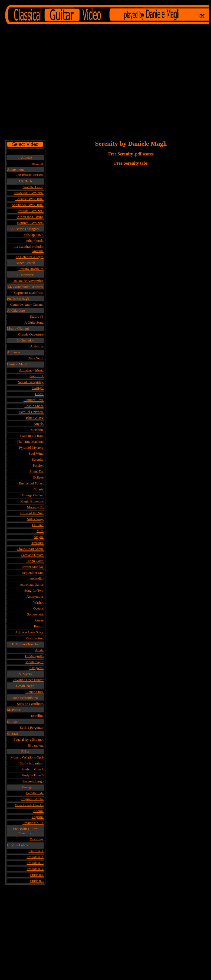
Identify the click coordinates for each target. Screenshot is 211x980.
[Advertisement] (51, 83)
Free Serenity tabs (131, 163)
